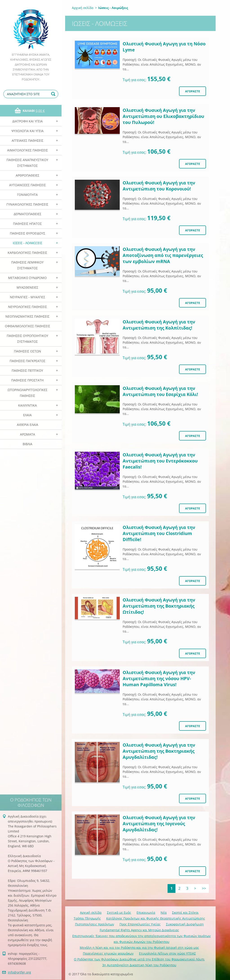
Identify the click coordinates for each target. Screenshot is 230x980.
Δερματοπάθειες (28, 214)
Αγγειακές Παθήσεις (28, 140)
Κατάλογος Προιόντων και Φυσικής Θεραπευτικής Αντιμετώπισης (156, 918)
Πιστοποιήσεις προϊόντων (95, 924)
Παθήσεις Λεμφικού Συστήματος (27, 265)
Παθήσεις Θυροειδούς (28, 233)
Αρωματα (28, 434)
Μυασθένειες (27, 287)
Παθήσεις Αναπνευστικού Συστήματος (27, 163)
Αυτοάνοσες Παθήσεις (28, 185)
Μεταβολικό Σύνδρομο (27, 278)
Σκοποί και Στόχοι (185, 913)
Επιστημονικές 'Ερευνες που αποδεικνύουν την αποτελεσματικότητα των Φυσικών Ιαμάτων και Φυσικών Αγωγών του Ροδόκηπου (142, 939)
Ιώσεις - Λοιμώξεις (28, 243)
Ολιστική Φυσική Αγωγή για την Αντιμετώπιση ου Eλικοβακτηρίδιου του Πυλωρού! (163, 116)
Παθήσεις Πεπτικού (27, 371)
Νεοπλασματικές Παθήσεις (27, 316)
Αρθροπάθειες (28, 175)
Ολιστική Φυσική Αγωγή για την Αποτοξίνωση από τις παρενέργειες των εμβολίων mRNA (163, 255)
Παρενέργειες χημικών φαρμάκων (108, 953)
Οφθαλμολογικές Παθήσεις (28, 326)
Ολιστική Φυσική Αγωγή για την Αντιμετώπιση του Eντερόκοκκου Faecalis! (160, 461)
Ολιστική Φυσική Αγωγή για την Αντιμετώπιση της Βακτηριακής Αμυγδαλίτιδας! (159, 751)
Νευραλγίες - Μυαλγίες (28, 297)
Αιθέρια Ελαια (28, 425)
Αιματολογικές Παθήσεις (28, 150)
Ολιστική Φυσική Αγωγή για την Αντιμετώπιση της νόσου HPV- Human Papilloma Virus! (159, 678)
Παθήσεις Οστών (28, 351)
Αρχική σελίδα (83, 8)
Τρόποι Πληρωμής (87, 918)
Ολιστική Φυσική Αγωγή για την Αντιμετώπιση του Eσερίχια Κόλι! (160, 391)
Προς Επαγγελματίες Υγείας (140, 924)
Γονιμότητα (27, 195)
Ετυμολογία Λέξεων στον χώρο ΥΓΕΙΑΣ (167, 953)
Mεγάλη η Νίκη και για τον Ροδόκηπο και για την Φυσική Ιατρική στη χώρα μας (139, 948)
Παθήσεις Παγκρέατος (28, 361)
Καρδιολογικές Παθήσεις (27, 253)
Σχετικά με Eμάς (119, 913)
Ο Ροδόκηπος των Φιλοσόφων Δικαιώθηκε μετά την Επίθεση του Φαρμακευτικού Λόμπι (139, 959)
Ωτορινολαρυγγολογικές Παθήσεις (28, 393)
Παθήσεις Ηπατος (27, 224)
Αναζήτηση (54, 94)
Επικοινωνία (146, 913)
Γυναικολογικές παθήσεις (27, 204)
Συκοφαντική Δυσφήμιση (185, 924)
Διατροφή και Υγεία (28, 121)
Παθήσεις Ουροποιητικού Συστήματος (28, 339)
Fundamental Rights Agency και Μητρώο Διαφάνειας (139, 930)
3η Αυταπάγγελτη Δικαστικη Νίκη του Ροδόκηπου (139, 965)
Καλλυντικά (28, 405)
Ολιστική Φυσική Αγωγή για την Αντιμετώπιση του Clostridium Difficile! (159, 533)
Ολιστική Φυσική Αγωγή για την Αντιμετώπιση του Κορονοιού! (159, 186)
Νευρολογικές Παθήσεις (28, 307)
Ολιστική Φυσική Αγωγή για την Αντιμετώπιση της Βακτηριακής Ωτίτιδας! (159, 606)
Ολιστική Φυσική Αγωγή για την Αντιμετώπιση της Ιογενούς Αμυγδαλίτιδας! (159, 824)
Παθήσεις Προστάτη (27, 380)
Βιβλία (28, 444)
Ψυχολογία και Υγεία (28, 131)
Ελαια (27, 415)
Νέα (164, 913)
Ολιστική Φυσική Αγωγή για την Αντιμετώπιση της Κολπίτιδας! (159, 325)
